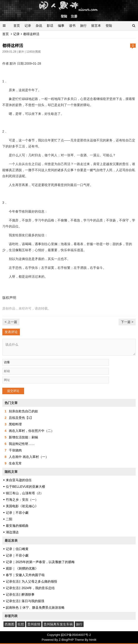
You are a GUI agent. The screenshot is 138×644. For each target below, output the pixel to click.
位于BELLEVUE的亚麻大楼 (25, 487)
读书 (72, 26)
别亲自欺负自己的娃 (23, 411)
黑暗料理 (15, 424)
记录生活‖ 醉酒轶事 (20, 594)
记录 (28, 26)
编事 (61, 26)
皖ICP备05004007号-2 (76, 635)
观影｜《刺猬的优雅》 (22, 568)
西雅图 (9, 624)
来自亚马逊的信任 (19, 480)
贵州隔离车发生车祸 (58, 624)
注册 (74, 16)
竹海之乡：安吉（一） (22, 500)
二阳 (9, 519)
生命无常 (15, 463)
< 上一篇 (11, 322)
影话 (50, 26)
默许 (21, 52)
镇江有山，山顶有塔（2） (25, 493)
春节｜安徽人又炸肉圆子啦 (25, 575)
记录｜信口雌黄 (17, 549)
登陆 (64, 16)
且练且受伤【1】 (21, 418)
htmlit (93, 640)
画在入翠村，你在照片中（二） (31, 431)
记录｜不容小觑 (17, 513)
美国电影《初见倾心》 (22, 506)
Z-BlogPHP (66, 640)
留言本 (96, 26)
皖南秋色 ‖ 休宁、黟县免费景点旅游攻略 (35, 607)
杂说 (39, 26)
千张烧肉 (15, 450)
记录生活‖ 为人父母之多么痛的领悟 (31, 581)
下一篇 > (127, 322)
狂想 (21, 624)
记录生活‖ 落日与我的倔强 (25, 601)
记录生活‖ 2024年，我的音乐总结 (30, 588)
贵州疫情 (34, 624)
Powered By (50, 640)
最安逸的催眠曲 (17, 526)
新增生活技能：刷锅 (23, 437)
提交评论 (13, 391)
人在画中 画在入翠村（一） (29, 457)
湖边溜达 (12, 532)
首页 (17, 26)
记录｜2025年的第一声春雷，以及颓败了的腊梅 (40, 562)
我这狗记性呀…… (22, 444)
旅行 (83, 26)
